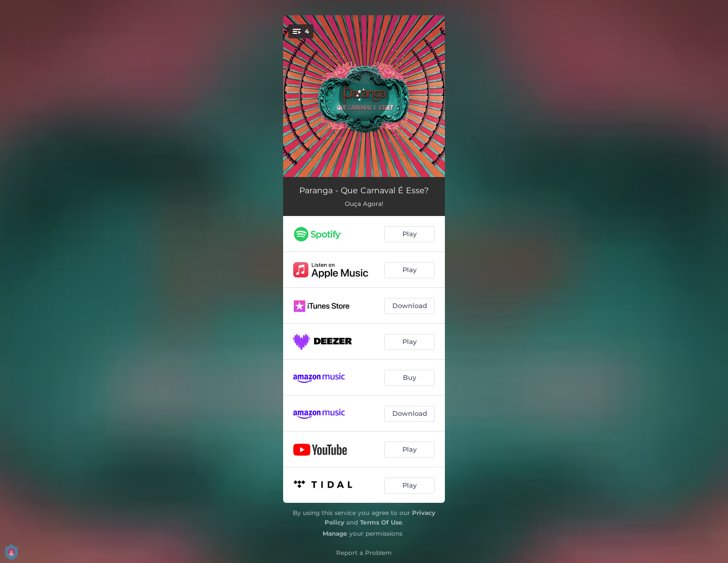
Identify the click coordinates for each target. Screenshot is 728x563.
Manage (335, 533)
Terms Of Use (381, 522)
